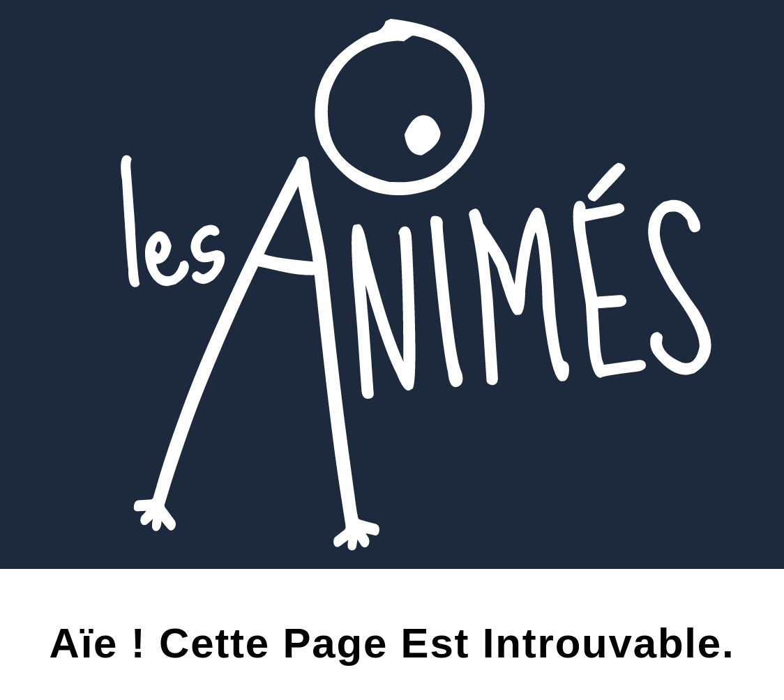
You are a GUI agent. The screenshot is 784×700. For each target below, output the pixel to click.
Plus (44, 280)
